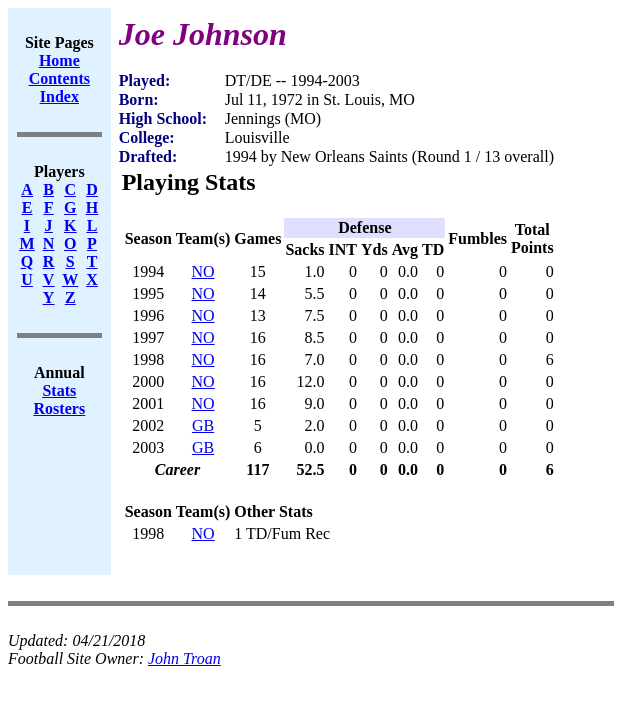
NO (203, 271)
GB (203, 425)
